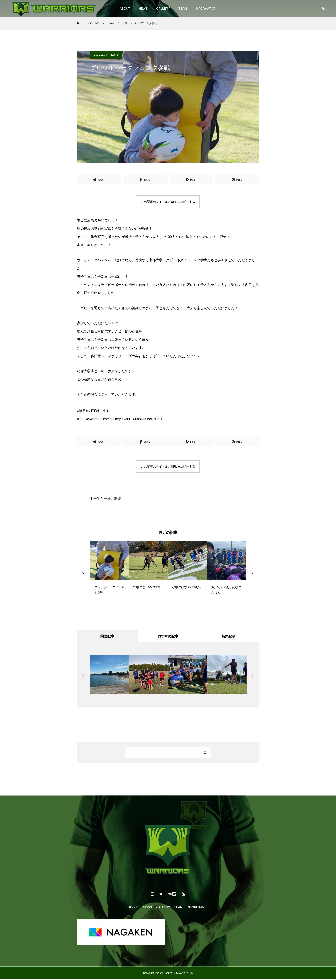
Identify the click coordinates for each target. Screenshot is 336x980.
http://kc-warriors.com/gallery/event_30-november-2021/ (119, 419)
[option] (109, 572)
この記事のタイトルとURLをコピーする (168, 202)
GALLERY (163, 9)
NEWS (143, 9)
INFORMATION (206, 9)
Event (115, 55)
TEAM (183, 9)
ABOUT (125, 9)
